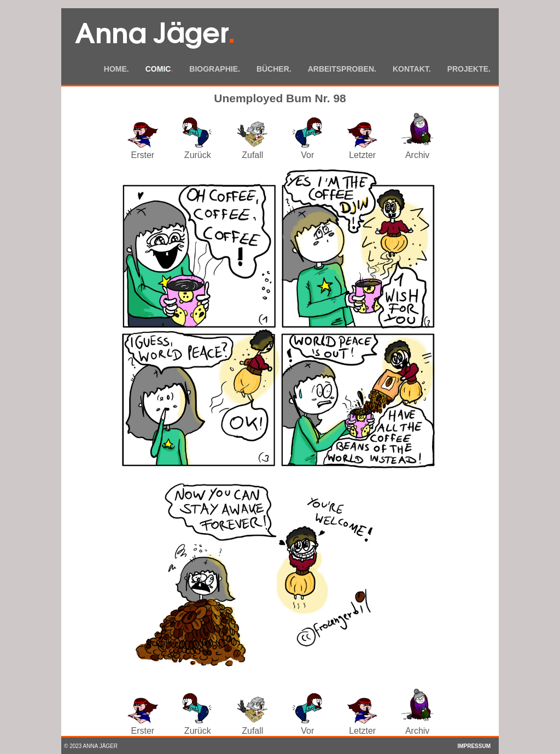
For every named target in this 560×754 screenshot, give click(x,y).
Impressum (474, 746)
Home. (116, 69)
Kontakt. (412, 69)
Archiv (417, 150)
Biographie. (215, 69)
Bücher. (274, 69)
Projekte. (469, 69)
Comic (159, 69)
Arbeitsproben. (342, 69)
